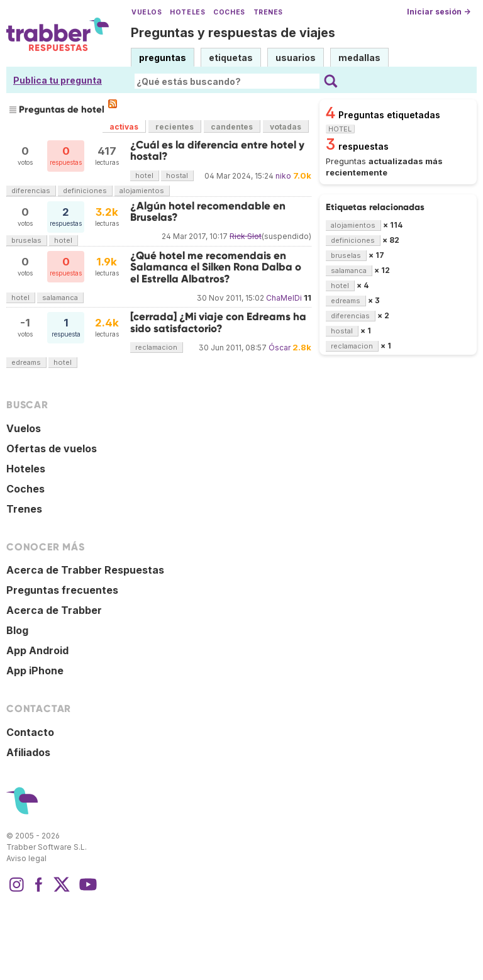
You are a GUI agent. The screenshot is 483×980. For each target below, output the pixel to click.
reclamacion (156, 347)
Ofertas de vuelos (52, 448)
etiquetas (231, 58)
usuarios (296, 58)
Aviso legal (26, 858)
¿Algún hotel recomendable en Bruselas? (208, 212)
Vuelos (147, 12)
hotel (144, 175)
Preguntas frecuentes (62, 590)
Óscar (280, 348)
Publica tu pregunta (58, 80)
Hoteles (187, 12)
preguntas (163, 58)
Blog (17, 630)
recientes (175, 127)
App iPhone (35, 671)
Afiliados (28, 752)
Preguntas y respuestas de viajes (233, 33)
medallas (359, 58)
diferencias (31, 191)
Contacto (30, 732)
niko (283, 176)
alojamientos (142, 191)
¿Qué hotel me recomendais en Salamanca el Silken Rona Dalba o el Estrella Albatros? (216, 267)
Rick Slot (246, 236)
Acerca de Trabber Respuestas (85, 570)
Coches (229, 12)
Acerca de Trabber (54, 610)
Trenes (268, 12)
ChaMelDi (284, 298)
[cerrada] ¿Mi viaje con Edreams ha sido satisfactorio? (218, 322)
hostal (177, 175)
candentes (232, 127)
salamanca (60, 298)
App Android (37, 650)
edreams (26, 362)
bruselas (26, 240)
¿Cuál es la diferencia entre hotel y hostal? (217, 151)
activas (124, 127)
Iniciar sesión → (439, 12)
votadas (286, 127)
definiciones (85, 191)
